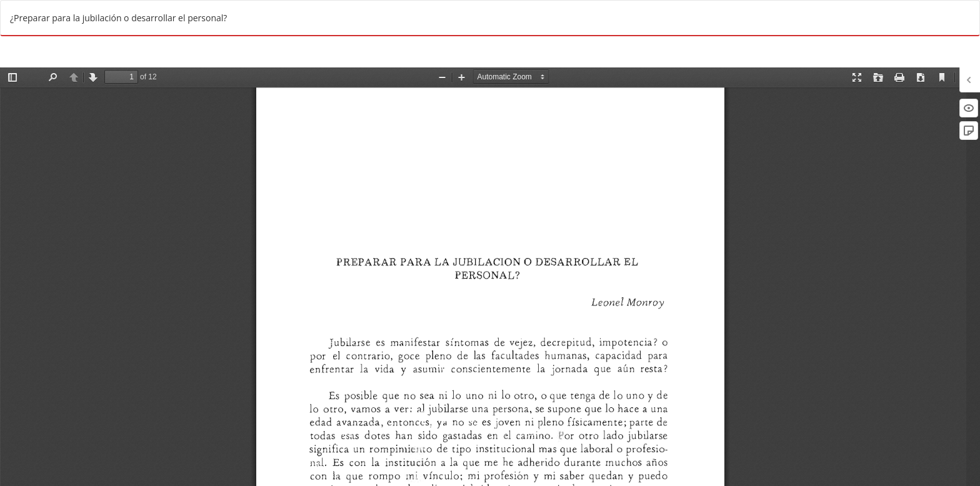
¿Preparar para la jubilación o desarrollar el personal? (118, 18)
